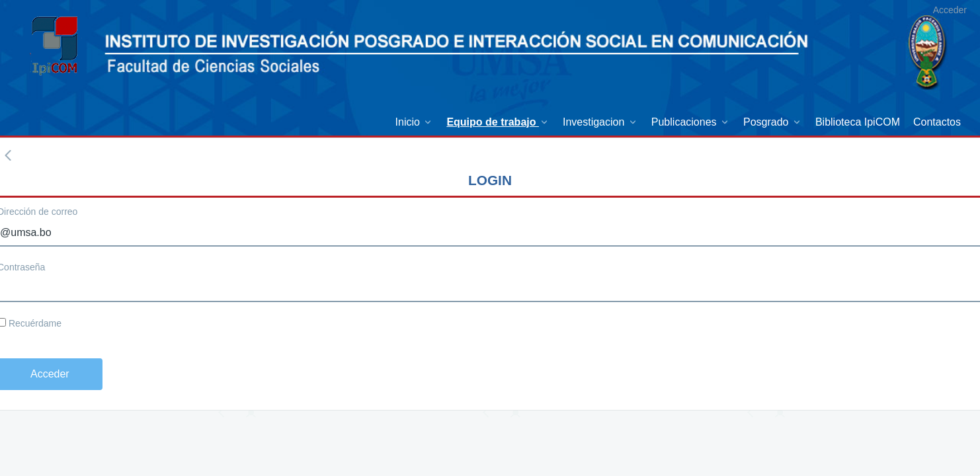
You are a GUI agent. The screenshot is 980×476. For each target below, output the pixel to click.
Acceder (950, 10)
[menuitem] (415, 122)
